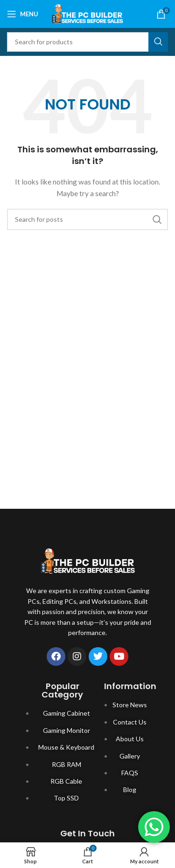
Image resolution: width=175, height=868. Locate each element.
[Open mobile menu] (23, 14)
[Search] (87, 42)
